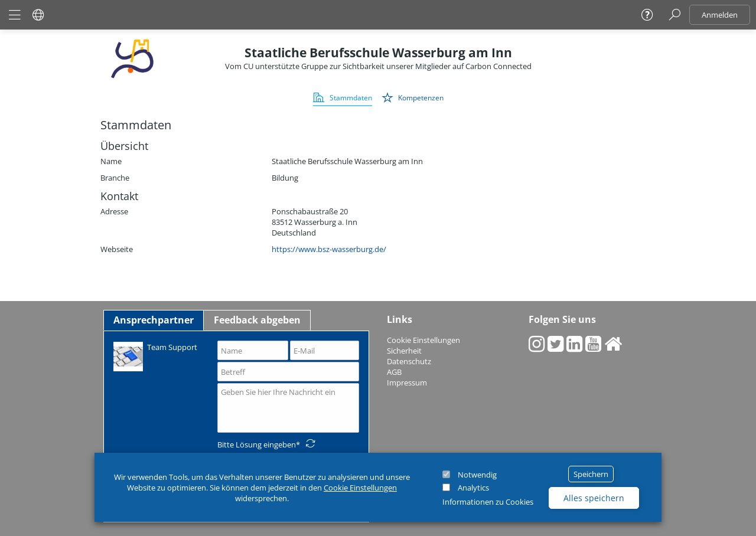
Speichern (591, 474)
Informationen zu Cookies (488, 502)
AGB (394, 372)
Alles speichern (594, 498)
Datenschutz (409, 361)
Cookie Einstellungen (360, 488)
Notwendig (477, 475)
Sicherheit (404, 351)
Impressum (407, 383)
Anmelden (720, 15)
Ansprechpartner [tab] (154, 320)
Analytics (473, 488)
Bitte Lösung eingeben (257, 445)
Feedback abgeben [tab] (257, 320)
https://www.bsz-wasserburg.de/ (329, 249)
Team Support (155, 356)
